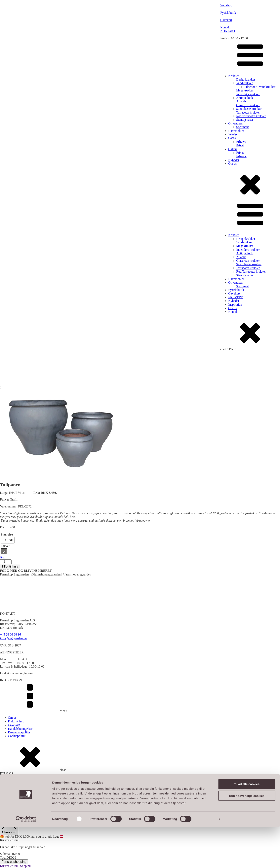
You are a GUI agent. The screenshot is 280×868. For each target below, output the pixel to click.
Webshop (53, 794)
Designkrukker (246, 79)
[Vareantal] (6, 562)
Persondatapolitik (19, 732)
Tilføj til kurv (10, 566)
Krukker (234, 76)
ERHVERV (236, 297)
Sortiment (242, 127)
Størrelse (7, 534)
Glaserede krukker (248, 105)
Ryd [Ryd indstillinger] (3, 557)
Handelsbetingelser (20, 729)
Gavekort (234, 293)
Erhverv (241, 142)
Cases (232, 138)
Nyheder (234, 160)
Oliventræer (236, 123)
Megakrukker (245, 90)
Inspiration (235, 305)
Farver (5, 546)
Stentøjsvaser (245, 120)
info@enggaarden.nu (13, 638)
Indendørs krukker (248, 94)
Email (5, 785)
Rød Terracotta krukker (251, 116)
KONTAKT (228, 31)
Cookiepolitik (17, 736)
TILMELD (8, 789)
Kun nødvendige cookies (247, 837)
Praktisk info (16, 721)
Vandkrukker (244, 83)
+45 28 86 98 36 (10, 634)
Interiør (233, 134)
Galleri (233, 149)
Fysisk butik (236, 290)
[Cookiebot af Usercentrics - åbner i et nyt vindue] (26, 860)
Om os (232, 164)
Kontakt (233, 312)
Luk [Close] (4, 808)
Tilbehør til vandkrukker (260, 87)
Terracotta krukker (248, 112)
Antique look (245, 98)
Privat (240, 145)
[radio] (8, 540)
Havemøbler (236, 131)
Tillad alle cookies (247, 825)
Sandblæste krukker (249, 109)
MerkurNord (72, 794)
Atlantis (241, 101)
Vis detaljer (207, 860)
